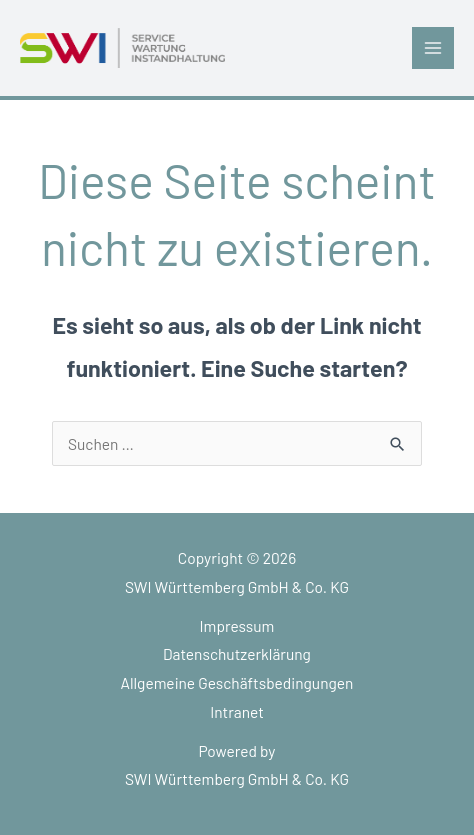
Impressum (237, 625)
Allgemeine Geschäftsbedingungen (237, 682)
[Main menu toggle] (433, 48)
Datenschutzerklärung (237, 653)
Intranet (237, 711)
